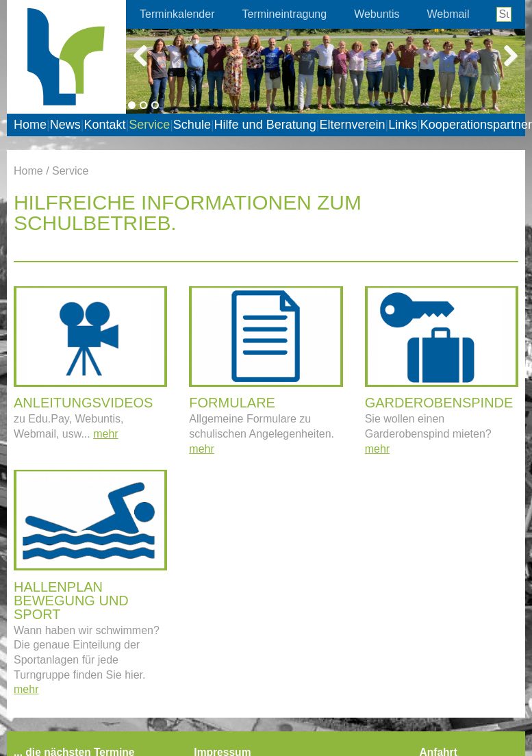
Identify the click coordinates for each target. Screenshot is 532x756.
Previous (147, 54)
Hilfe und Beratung (265, 125)
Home (30, 125)
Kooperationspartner (476, 125)
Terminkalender (177, 14)
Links (403, 125)
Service (149, 125)
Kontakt (104, 125)
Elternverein (352, 125)
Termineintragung (285, 14)
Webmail (448, 14)
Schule (192, 125)
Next (505, 54)
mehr (105, 434)
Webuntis (377, 14)
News (65, 125)
